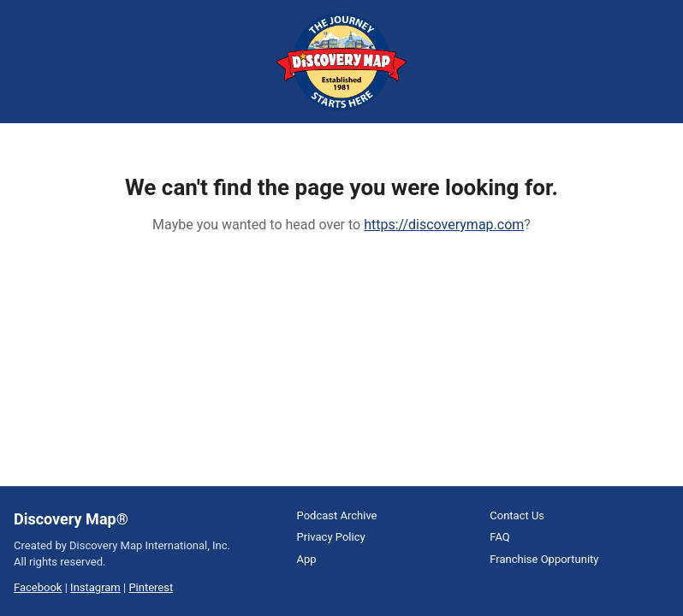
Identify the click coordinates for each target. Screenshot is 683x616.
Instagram (95, 587)
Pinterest (151, 587)
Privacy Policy (331, 537)
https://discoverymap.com (444, 225)
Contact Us (517, 515)
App (307, 559)
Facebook (38, 587)
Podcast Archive (337, 515)
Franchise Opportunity (544, 559)
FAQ (499, 537)
